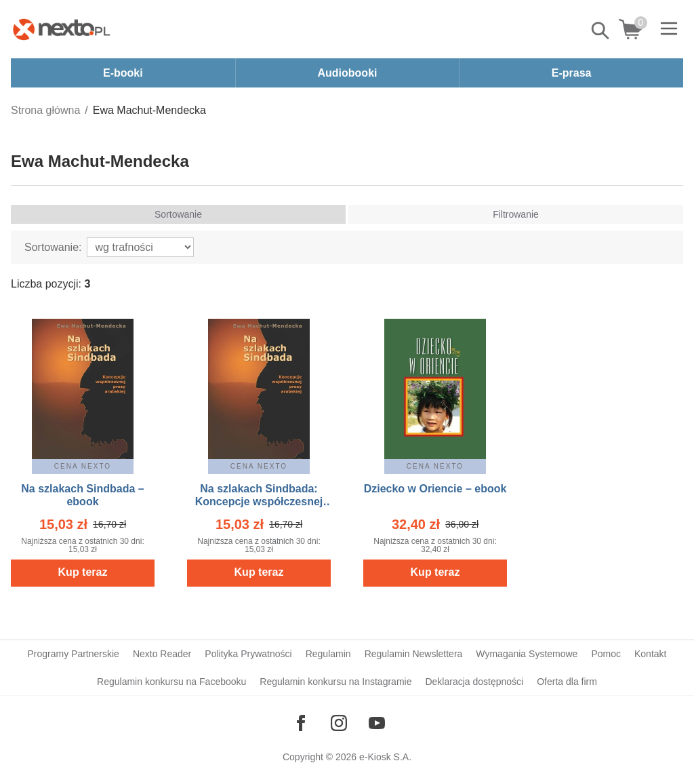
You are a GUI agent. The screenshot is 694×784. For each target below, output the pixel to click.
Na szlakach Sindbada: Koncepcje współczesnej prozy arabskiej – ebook (259, 502)
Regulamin (328, 654)
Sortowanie (178, 214)
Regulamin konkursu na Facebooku (171, 682)
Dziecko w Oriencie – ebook (435, 489)
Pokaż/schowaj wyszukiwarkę (601, 31)
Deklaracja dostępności (474, 682)
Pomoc (606, 654)
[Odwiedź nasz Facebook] (301, 723)
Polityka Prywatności (248, 654)
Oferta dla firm (567, 682)
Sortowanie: (53, 247)
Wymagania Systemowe (527, 654)
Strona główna (45, 110)
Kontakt (650, 654)
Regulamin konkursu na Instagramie (335, 682)
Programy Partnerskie (74, 654)
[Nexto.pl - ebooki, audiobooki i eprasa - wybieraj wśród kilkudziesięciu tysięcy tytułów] (62, 29)
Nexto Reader (162, 654)
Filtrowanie (516, 214)
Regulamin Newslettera (414, 654)
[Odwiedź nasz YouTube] (377, 723)
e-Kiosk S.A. (385, 757)
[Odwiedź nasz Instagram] (339, 723)
